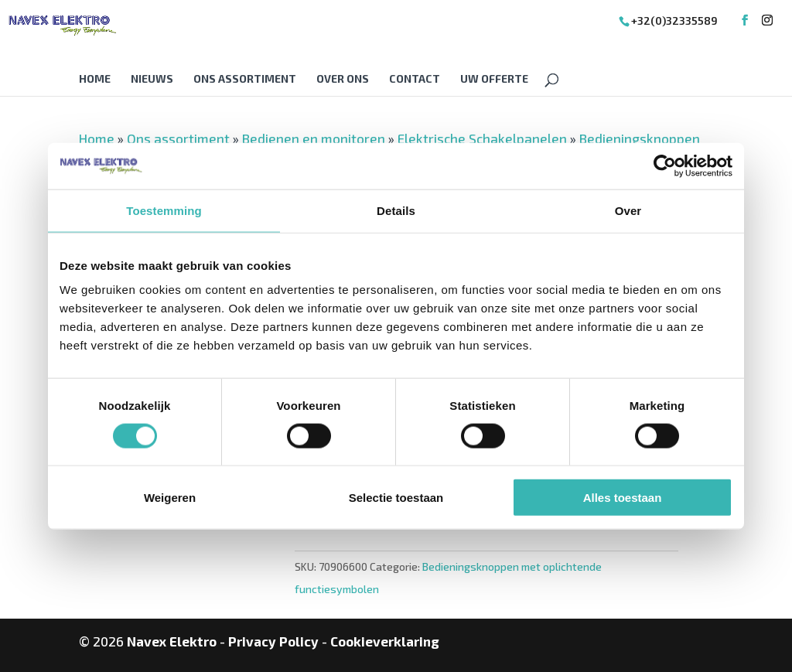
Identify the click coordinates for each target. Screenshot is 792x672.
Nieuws (152, 79)
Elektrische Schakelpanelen (482, 138)
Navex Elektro (172, 641)
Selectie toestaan (396, 498)
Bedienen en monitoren (314, 138)
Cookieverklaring (385, 641)
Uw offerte (494, 79)
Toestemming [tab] (164, 210)
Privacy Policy (273, 641)
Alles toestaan (623, 498)
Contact (415, 79)
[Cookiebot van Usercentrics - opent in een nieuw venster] (665, 165)
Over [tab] (628, 210)
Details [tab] (396, 210)
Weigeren (170, 498)
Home (95, 79)
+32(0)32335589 (674, 20)
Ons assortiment (245, 79)
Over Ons (343, 79)
